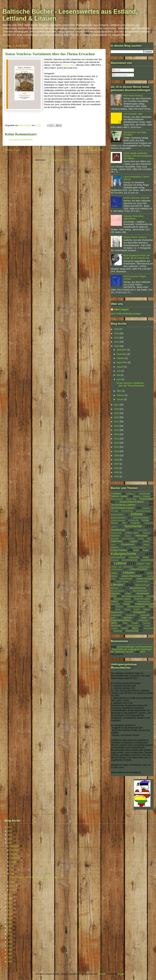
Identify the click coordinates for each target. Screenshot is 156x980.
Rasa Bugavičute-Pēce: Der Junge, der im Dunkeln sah (137, 257)
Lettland (120, 563)
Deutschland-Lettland (123, 505)
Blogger (121, 974)
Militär (128, 594)
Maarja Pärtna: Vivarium (135, 237)
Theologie (147, 623)
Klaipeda (115, 547)
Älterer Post (97, 150)
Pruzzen (119, 607)
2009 (117, 455)
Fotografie (135, 523)
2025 (117, 333)
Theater (135, 623)
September (122, 362)
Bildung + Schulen (142, 496)
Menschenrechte (140, 591)
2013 (117, 439)
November (122, 354)
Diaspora (146, 508)
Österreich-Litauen (142, 599)
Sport (113, 618)
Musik (114, 596)
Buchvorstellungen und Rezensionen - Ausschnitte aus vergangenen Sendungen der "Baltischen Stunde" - (132, 649)
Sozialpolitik (131, 615)
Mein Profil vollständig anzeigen (126, 314)
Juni (119, 371)
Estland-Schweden (118, 520)
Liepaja (114, 573)
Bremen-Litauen (117, 499)
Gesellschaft (118, 530)
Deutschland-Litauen (123, 508)
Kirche (146, 545)
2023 (117, 342)
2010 (117, 451)
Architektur (116, 494)
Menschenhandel (117, 591)
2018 (117, 417)
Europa (145, 520)
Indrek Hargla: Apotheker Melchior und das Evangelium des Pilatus (138, 156)
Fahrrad (114, 523)
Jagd (149, 539)
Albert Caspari (121, 309)
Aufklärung (131, 494)
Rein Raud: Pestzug (133, 96)
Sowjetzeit (139, 612)
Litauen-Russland (145, 579)
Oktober (121, 358)
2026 (117, 329)
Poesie (126, 604)
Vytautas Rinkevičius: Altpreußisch (134, 217)
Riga (151, 606)
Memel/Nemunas (138, 588)
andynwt (101, 974)
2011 (117, 447)
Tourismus (116, 626)
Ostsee (114, 601)
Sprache (127, 618)
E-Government (127, 511)
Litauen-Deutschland (131, 576)
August (120, 367)
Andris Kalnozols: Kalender (137, 198)
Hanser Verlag (69, 65)
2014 (117, 434)
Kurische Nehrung (130, 560)
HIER (142, 652)
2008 (117, 460)
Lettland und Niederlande (122, 567)
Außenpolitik (144, 494)
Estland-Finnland (118, 518)
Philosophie (115, 604)
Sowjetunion (117, 612)
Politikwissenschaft (144, 604)
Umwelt (147, 626)
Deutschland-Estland (132, 502)
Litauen (128, 572)
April (119, 379)
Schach (127, 609)
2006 (117, 468)
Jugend (134, 541)
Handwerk (115, 536)
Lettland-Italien (144, 567)
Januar (120, 399)
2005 (117, 472)
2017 (117, 422)
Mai (119, 375)
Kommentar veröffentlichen (21, 140)
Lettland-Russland (138, 569)
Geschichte (133, 526)
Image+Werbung (128, 539)
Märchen (115, 588)
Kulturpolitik (134, 557)
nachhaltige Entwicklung (132, 596)
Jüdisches (117, 541)
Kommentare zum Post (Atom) (60, 160)
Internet (141, 539)
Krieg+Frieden (119, 550)
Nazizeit (150, 596)
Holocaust (141, 536)
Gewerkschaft (116, 533)
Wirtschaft (118, 631)
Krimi (136, 550)
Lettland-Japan (116, 569)
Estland (136, 514)
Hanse (128, 536)
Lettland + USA (143, 564)
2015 (117, 430)
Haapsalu (147, 533)
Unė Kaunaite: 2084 (133, 114)
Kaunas (146, 541)
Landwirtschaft (147, 560)
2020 (117, 409)
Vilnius (135, 628)
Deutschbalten (147, 499)
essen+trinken (117, 515)
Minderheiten (143, 593)
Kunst (146, 557)
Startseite (55, 150)
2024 (117, 338)
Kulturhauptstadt (118, 557)
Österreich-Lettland (122, 599)
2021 (117, 405)
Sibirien (147, 609)
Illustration (115, 539)
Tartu (125, 623)
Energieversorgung (143, 511)
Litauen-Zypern (122, 581)
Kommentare (120, 75)
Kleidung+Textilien (139, 547)
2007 (117, 464)
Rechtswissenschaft (136, 607)
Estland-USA (133, 520)
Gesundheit (143, 530)
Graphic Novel (132, 533)
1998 (117, 477)
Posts (117, 70)
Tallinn (114, 623)
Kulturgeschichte (124, 554)
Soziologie (145, 615)
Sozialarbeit (116, 615)
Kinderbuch (128, 544)
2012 (117, 443)
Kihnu (113, 545)
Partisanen (129, 602)
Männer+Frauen (142, 585)
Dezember (122, 350)
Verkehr (125, 628)
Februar (121, 395)
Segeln (137, 609)
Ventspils (114, 628)
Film (124, 523)
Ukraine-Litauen (133, 626)
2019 (117, 413)
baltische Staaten (119, 496)
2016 (117, 426)
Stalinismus (143, 620)
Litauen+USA (142, 581)
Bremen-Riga (131, 499)
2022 (117, 346)
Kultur (146, 550)
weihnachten (149, 628)
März (119, 391)
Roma (118, 609)
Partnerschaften (144, 602)
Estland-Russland (141, 518)
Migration (115, 593)
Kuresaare (115, 560)
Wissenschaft (132, 631)
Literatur (117, 585)
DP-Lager (114, 511)
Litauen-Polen (126, 579)
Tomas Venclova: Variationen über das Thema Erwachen (130, 384)
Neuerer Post (12, 150)
